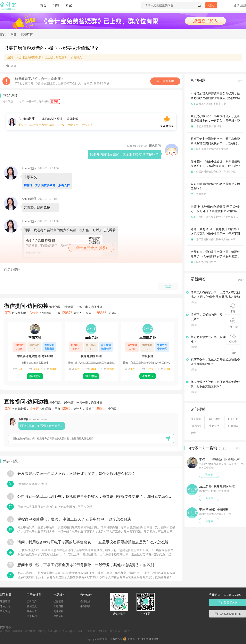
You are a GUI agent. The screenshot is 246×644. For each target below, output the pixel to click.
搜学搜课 (17, 631)
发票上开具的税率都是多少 (208, 104)
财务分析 (233, 419)
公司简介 (32, 601)
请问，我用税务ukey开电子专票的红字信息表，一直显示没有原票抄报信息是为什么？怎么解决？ (96, 542)
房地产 (126, 631)
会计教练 (85, 601)
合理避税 (196, 426)
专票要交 (198, 194)
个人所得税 (69, 631)
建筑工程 (102, 631)
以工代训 (196, 419)
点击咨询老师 (165, 81)
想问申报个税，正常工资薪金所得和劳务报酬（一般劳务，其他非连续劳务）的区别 (86, 565)
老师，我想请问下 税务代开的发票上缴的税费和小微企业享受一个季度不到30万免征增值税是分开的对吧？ (215, 234)
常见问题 (5, 611)
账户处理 (30, 631)
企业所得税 (54, 631)
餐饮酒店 (115, 631)
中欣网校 (85, 606)
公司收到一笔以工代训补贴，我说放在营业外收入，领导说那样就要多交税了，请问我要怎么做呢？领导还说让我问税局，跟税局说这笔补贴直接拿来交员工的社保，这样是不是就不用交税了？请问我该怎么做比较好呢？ (96, 496)
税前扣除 (233, 426)
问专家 (209, 475)
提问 (211, 5)
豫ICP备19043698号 (148, 639)
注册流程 (5, 601)
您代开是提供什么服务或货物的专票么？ (216, 239)
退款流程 (58, 616)
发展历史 (32, 606)
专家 (69, 5)
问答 (56, 5)
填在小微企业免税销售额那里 (209, 149)
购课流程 (58, 611)
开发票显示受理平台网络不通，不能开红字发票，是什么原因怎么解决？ (76, 474)
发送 (168, 286)
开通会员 (5, 606)
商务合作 (32, 611)
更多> (241, 81)
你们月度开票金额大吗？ (207, 126)
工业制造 (90, 631)
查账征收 (214, 426)
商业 (80, 631)
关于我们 (32, 616)
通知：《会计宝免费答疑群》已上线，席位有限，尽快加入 (44, 57)
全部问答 (58, 606)
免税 (193, 433)
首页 (43, 5)
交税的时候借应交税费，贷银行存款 (213, 172)
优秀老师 (58, 601)
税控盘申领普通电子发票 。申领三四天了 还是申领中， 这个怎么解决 (74, 519)
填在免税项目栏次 (203, 262)
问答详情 (27, 34)
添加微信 (35, 376)
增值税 (41, 631)
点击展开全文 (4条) (91, 248)
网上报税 (214, 419)
